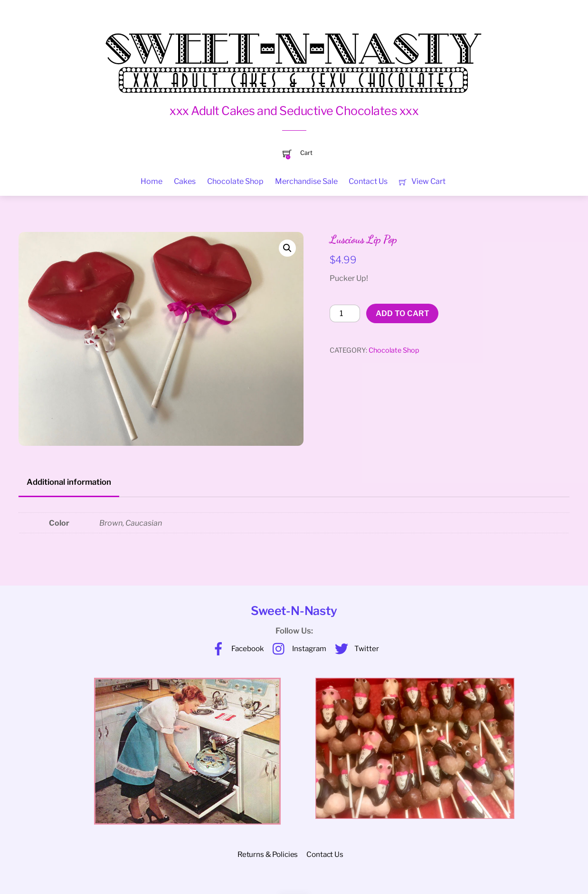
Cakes (185, 181)
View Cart (422, 181)
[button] (287, 248)
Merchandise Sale (306, 181)
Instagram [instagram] (297, 649)
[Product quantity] (345, 314)
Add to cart (403, 313)
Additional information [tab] (69, 482)
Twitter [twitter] (355, 649)
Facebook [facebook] (236, 649)
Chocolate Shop (235, 181)
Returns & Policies (268, 854)
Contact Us (368, 181)
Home (152, 181)
